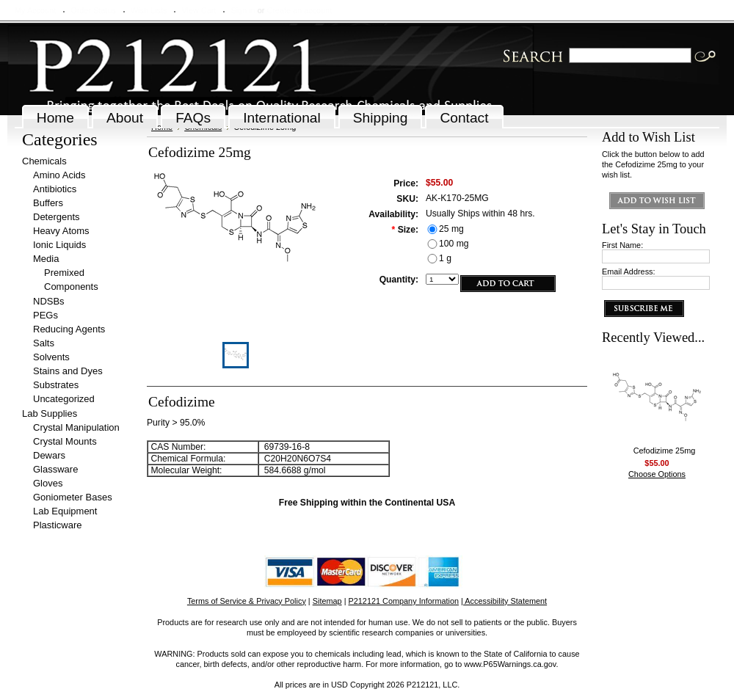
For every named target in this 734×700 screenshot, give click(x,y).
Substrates (56, 385)
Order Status (93, 10)
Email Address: (629, 271)
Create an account (299, 10)
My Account (35, 10)
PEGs (46, 315)
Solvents (51, 357)
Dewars (49, 455)
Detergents (57, 217)
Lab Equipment (65, 511)
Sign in (243, 10)
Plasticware (57, 525)
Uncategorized (64, 399)
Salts (44, 343)
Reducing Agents (69, 329)
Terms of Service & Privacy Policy (247, 601)
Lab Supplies (50, 413)
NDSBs (49, 301)
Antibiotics (55, 189)
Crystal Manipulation (76, 427)
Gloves (48, 483)
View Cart (199, 10)
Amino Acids (59, 175)
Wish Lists (149, 10)
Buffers (48, 203)
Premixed (64, 273)
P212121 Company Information (404, 601)
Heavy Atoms (61, 231)
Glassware (55, 469)
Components (71, 287)
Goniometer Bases (73, 497)
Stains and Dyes (68, 371)
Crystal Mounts (65, 441)
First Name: (622, 245)
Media (46, 259)
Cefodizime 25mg (665, 451)
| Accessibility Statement (504, 601)
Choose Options (657, 474)
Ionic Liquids (59, 245)
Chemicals (44, 161)
